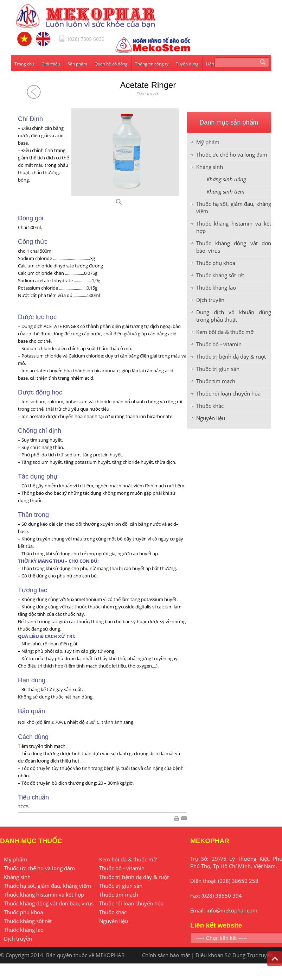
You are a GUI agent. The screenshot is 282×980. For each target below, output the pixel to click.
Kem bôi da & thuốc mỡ (225, 332)
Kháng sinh (210, 167)
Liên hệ (213, 64)
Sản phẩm (77, 64)
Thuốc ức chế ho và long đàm (232, 154)
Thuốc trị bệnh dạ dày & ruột (231, 356)
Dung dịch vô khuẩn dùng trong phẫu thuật (234, 316)
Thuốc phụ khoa (216, 263)
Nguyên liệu (211, 418)
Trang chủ (24, 64)
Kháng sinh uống (226, 179)
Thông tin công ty (152, 64)
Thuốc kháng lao (216, 287)
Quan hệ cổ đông (111, 64)
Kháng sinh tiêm (226, 191)
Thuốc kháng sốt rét (220, 275)
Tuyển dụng (187, 64)
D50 (127, 204)
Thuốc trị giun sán (218, 369)
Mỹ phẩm (208, 142)
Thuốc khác (210, 406)
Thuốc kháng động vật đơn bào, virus (49, 903)
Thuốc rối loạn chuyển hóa (228, 393)
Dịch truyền (210, 300)
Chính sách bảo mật (166, 955)
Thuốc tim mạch (216, 381)
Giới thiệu (51, 64)
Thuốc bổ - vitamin (219, 344)
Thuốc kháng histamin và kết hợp (44, 894)
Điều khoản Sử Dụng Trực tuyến (234, 955)
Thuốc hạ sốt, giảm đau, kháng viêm (47, 886)
